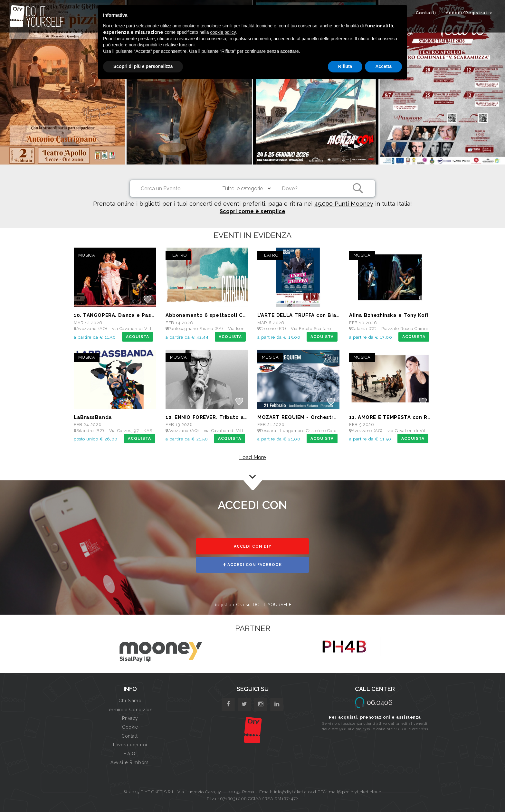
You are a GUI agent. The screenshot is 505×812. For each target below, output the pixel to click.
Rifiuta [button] (345, 66)
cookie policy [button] (223, 32)
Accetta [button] (383, 66)
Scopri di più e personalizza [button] (143, 66)
